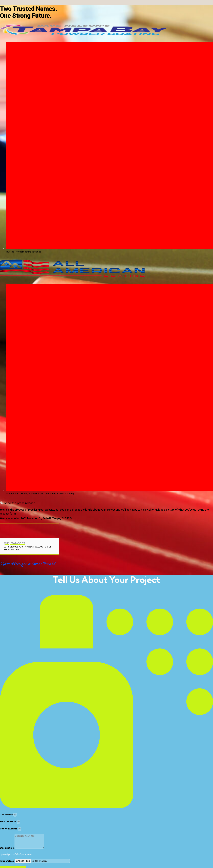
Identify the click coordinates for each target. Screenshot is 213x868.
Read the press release (20, 503)
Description (7, 848)
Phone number (9, 829)
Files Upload (7, 861)
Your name (7, 815)
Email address (8, 822)
